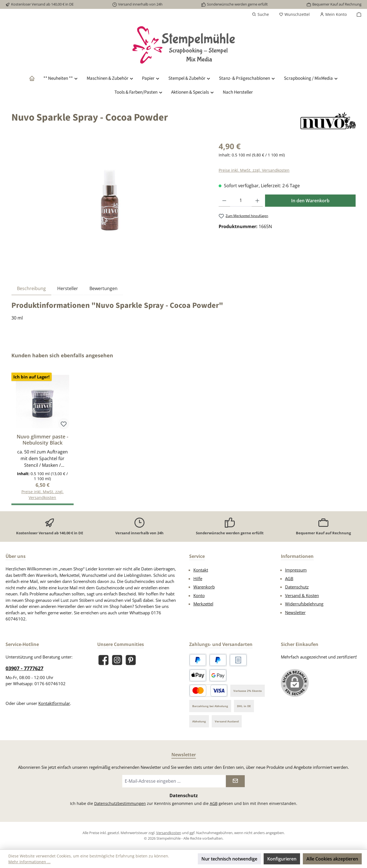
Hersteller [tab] (68, 288)
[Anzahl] (241, 201)
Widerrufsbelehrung (304, 604)
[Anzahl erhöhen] (257, 201)
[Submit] (235, 781)
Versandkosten (169, 833)
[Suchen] (260, 14)
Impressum (296, 570)
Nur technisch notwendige (229, 859)
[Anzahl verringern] (224, 201)
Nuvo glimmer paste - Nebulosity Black (43, 440)
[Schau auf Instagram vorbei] (117, 660)
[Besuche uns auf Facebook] (103, 660)
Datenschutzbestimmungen (120, 803)
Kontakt (201, 570)
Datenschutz (297, 587)
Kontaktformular (54, 703)
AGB (289, 578)
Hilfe (198, 578)
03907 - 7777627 (24, 668)
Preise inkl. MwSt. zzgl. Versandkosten (254, 170)
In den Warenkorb (310, 201)
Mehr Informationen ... (29, 862)
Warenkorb (204, 587)
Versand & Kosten (302, 595)
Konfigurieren (282, 859)
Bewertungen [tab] (103, 288)
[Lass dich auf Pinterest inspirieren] (131, 660)
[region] (109, 200)
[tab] (31, 288)
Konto (199, 595)
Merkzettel (203, 604)
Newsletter (295, 612)
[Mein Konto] (333, 14)
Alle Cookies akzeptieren (332, 859)
